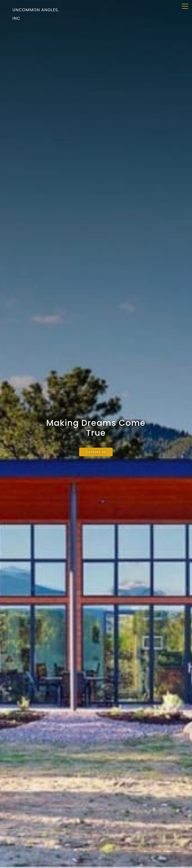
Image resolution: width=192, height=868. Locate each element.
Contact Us (96, 452)
